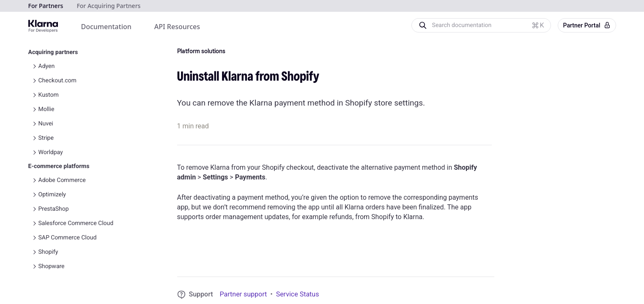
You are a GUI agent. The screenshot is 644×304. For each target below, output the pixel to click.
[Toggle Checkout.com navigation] (34, 81)
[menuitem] (106, 27)
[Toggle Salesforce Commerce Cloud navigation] (34, 223)
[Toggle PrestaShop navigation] (34, 209)
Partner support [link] (244, 294)
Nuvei (46, 124)
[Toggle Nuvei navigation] (34, 124)
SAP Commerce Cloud (68, 238)
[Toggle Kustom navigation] (34, 95)
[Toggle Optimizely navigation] (34, 195)
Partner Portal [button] (587, 25)
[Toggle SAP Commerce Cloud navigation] (34, 238)
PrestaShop (54, 209)
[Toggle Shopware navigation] (34, 266)
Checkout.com (58, 81)
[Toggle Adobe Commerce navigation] (34, 180)
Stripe (46, 138)
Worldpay (51, 152)
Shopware (52, 266)
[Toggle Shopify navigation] (34, 252)
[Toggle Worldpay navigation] (34, 152)
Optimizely (52, 195)
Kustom (49, 95)
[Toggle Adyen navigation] (34, 66)
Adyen (47, 66)
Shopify (48, 252)
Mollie (47, 109)
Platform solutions (201, 52)
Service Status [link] (298, 294)
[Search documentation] (488, 25)
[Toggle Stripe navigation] (34, 138)
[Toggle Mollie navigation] (34, 109)
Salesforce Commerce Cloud (76, 223)
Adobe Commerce (62, 180)
